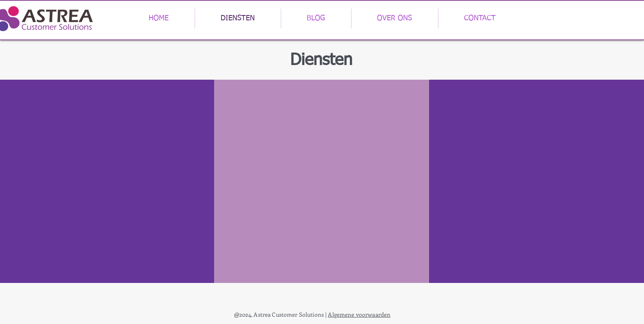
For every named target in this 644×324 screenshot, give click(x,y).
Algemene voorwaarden (359, 314)
